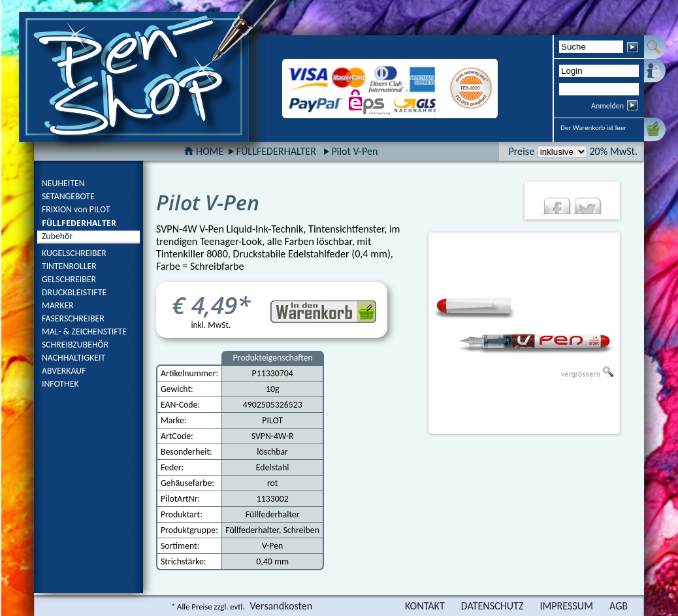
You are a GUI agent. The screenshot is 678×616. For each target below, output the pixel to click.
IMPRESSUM (566, 606)
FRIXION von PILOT (76, 209)
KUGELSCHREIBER (74, 253)
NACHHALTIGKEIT (73, 358)
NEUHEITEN (63, 183)
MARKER (58, 305)
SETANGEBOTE (68, 196)
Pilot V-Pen (354, 151)
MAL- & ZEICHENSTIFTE (84, 332)
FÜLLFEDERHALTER (79, 223)
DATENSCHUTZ (492, 606)
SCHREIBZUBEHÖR (75, 345)
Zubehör (57, 236)
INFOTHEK (60, 384)
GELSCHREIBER (69, 279)
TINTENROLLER (69, 266)
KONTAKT (425, 606)
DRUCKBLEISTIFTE (74, 292)
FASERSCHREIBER (73, 318)
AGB (619, 606)
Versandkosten (281, 606)
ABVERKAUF (64, 371)
